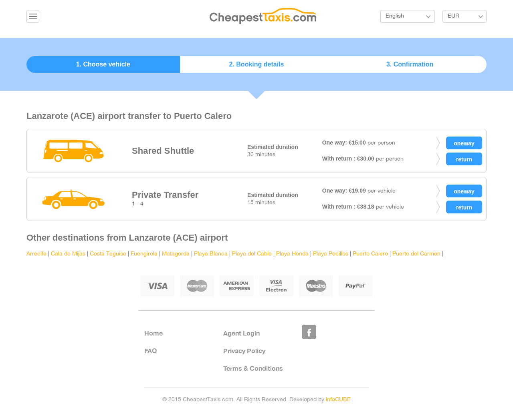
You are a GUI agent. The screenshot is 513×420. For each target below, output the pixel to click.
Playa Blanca (211, 254)
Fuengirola (144, 254)
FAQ (150, 351)
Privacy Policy (244, 351)
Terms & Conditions (253, 368)
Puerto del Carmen (417, 254)
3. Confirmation (410, 64)
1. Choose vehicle (103, 64)
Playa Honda (292, 254)
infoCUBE (338, 400)
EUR (453, 16)
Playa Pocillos (331, 254)
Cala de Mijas (68, 254)
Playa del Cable (252, 254)
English (395, 16)
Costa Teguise (108, 254)
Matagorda (176, 254)
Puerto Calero (370, 254)
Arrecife (36, 254)
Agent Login (241, 333)
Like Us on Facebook (309, 332)
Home (153, 333)
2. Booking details (257, 64)
